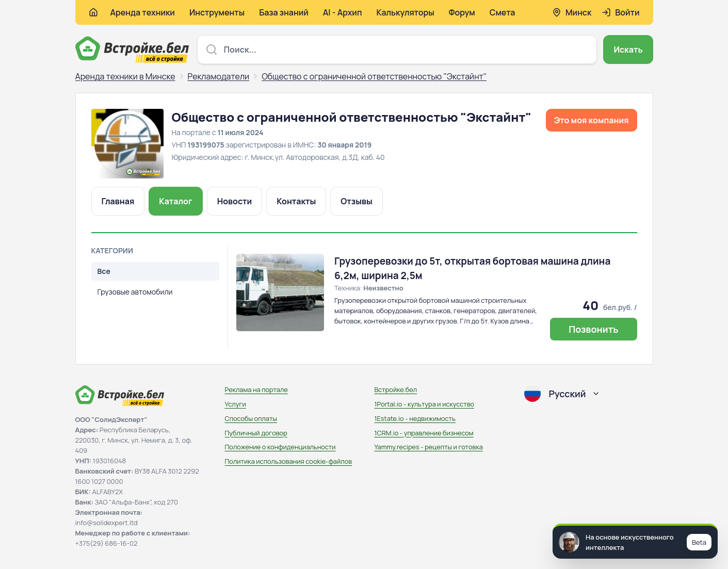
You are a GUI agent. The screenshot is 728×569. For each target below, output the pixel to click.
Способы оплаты (251, 418)
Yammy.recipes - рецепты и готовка (429, 447)
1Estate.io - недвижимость (415, 418)
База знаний (284, 12)
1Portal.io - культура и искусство (425, 404)
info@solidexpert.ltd (107, 523)
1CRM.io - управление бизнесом (424, 433)
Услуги (236, 404)
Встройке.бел (396, 389)
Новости (235, 201)
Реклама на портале (256, 389)
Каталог (175, 201)
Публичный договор (256, 433)
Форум (462, 12)
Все (104, 271)
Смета (503, 12)
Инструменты (217, 12)
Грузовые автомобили (135, 292)
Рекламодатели (219, 76)
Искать (628, 50)
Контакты (296, 201)
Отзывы (356, 201)
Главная (118, 201)
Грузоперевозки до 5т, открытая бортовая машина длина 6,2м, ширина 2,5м (472, 268)
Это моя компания (592, 120)
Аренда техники (143, 12)
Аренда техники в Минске (125, 76)
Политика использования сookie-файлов (289, 461)
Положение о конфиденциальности (280, 447)
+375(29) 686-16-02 (107, 543)
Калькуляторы (405, 12)
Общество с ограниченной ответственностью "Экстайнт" (374, 76)
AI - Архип (343, 12)
